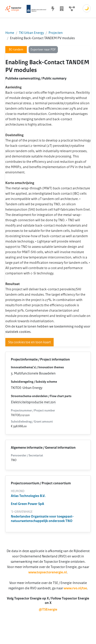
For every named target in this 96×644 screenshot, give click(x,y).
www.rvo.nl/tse (75, 588)
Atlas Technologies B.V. (28, 496)
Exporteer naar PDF (43, 50)
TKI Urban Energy (31, 33)
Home (10, 33)
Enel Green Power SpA (27, 504)
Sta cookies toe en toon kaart (29, 342)
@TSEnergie (48, 609)
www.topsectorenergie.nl (48, 572)
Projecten (56, 33)
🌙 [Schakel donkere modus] (87, 8)
